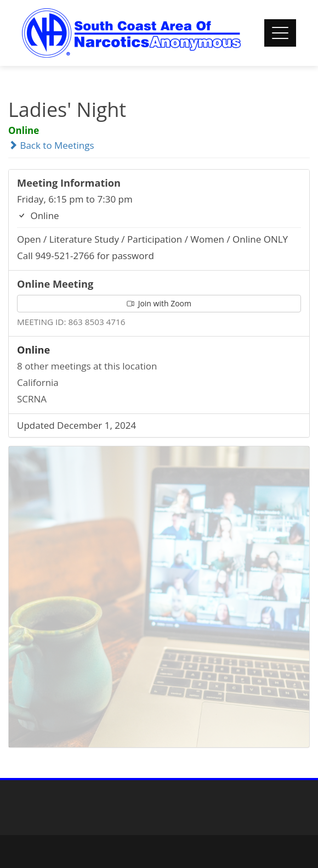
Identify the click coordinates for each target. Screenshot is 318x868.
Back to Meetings (51, 145)
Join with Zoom (159, 303)
